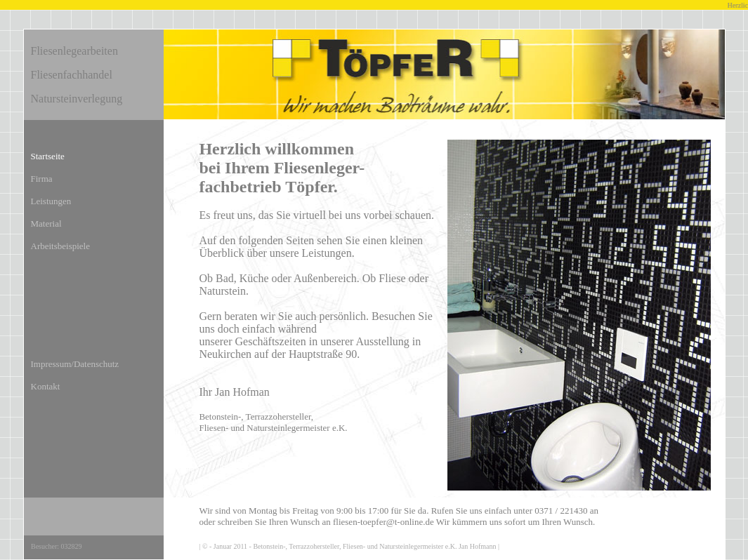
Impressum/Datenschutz (75, 364)
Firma (42, 179)
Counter (91, 547)
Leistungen (51, 201)
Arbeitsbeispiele (60, 246)
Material (46, 224)
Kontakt (46, 386)
